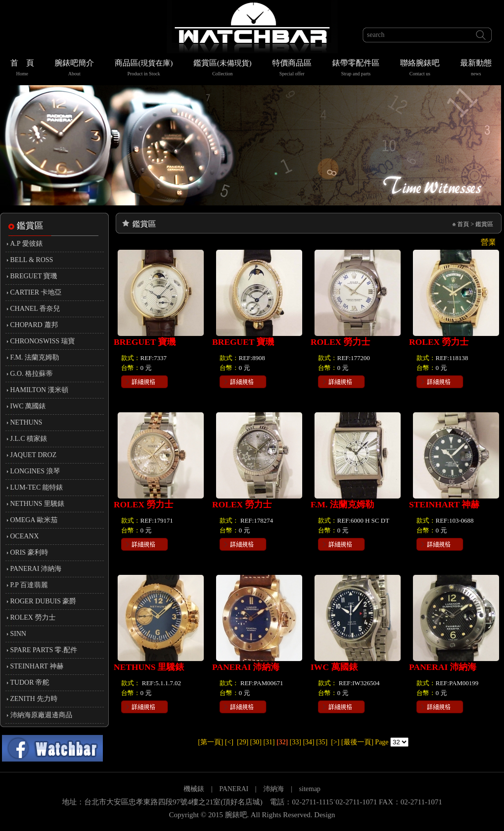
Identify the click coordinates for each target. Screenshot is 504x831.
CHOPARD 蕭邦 (34, 325)
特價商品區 (292, 69)
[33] (296, 742)
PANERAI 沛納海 (36, 569)
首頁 (463, 224)
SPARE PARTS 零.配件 (44, 650)
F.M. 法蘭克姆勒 (35, 357)
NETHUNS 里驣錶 (38, 504)
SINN (18, 634)
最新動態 (476, 69)
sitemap (310, 789)
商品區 (144, 69)
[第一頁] (210, 742)
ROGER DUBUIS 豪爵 (44, 601)
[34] (308, 742)
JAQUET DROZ (33, 455)
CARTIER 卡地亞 (36, 292)
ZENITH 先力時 (34, 699)
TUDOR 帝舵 (30, 682)
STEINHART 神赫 (37, 666)
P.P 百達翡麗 (29, 585)
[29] (242, 742)
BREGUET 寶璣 (34, 276)
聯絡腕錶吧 (420, 69)
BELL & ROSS (32, 260)
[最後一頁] (357, 742)
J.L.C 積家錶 (29, 439)
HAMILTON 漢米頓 (40, 390)
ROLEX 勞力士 (33, 617)
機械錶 (194, 789)
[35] (322, 742)
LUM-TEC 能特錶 (37, 487)
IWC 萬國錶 (28, 406)
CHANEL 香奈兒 (35, 309)
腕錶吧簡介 (74, 69)
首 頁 (22, 69)
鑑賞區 (222, 69)
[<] (229, 742)
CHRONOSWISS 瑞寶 (43, 341)
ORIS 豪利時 (29, 552)
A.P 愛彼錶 (27, 244)
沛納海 (274, 789)
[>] (335, 742)
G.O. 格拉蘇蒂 (32, 374)
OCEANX (25, 536)
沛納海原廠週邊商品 (41, 715)
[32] (282, 742)
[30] (256, 742)
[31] (269, 742)
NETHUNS (26, 422)
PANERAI (235, 789)
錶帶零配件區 (356, 69)
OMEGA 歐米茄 (34, 520)
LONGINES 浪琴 (35, 471)
